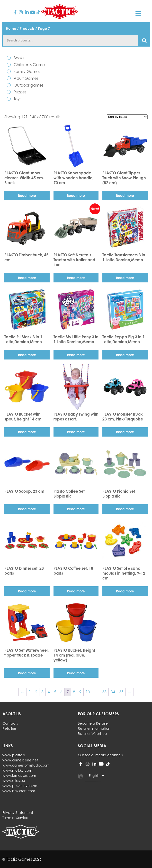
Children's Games (30, 65)
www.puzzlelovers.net (20, 786)
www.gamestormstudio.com (26, 765)
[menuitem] (96, 776)
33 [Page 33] (104, 692)
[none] (104, 776)
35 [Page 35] (121, 692)
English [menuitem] (94, 776)
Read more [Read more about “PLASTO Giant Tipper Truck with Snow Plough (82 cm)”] (125, 195)
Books (19, 58)
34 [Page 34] (113, 692)
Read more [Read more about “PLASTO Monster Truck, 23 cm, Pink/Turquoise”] (125, 432)
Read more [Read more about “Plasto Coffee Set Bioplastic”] (76, 509)
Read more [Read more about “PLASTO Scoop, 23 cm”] (27, 509)
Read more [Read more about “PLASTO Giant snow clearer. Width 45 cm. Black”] (27, 195)
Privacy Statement (18, 813)
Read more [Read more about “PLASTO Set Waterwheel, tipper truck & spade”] (27, 673)
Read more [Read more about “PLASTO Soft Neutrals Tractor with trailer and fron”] (76, 278)
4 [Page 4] (49, 692)
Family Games (27, 71)
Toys (17, 99)
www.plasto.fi (14, 755)
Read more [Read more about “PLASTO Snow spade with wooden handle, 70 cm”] (76, 195)
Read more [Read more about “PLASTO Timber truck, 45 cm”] (27, 278)
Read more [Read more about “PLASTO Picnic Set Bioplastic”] (125, 509)
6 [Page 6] (61, 692)
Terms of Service (15, 818)
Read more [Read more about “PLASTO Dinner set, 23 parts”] (27, 591)
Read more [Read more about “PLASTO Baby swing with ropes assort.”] (76, 432)
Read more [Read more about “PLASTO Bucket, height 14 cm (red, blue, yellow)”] (76, 673)
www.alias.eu (14, 781)
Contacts (10, 723)
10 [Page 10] (88, 692)
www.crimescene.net (20, 760)
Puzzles (20, 92)
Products (27, 28)
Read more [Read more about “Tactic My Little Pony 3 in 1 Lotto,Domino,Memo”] (76, 355)
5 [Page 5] (55, 692)
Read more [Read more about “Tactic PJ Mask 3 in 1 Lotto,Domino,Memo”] (27, 355)
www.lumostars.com (19, 775)
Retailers (9, 728)
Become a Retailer (93, 723)
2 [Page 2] (36, 692)
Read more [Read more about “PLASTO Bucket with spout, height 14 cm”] (27, 432)
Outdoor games (28, 85)
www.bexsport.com (19, 791)
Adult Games (26, 78)
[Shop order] (127, 117)
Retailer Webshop (92, 733)
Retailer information (94, 728)
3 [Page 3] (42, 692)
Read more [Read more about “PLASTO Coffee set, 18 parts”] (76, 591)
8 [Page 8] (74, 692)
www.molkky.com (17, 770)
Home (11, 28)
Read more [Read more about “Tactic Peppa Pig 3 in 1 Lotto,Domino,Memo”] (125, 355)
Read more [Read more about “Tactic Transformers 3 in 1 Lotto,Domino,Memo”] (125, 278)
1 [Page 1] (30, 692)
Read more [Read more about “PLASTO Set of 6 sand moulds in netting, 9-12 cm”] (125, 591)
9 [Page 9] (80, 692)
